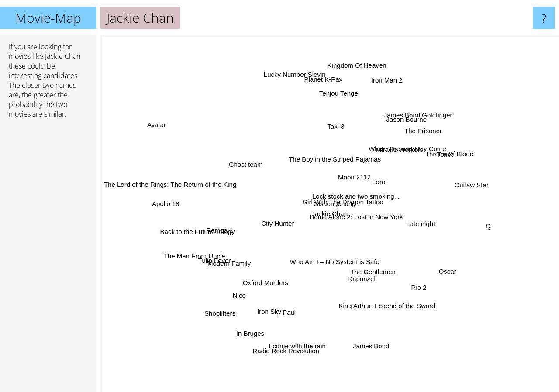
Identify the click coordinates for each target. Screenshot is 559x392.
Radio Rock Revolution (292, 331)
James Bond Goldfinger (405, 129)
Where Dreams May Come (396, 158)
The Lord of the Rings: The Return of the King (170, 186)
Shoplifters (231, 303)
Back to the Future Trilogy (209, 228)
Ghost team (252, 171)
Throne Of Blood (438, 157)
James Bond (365, 329)
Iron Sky (275, 304)
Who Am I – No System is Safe (332, 269)
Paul (295, 301)
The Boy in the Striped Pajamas (338, 158)
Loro (366, 180)
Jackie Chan (330, 214)
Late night (433, 222)
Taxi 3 (332, 135)
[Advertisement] (48, 259)
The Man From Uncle (199, 248)
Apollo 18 (178, 201)
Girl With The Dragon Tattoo (337, 204)
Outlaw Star (450, 197)
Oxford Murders (264, 286)
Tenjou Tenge (332, 104)
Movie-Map (48, 18)
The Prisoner (410, 143)
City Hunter (275, 223)
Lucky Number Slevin (294, 84)
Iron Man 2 (380, 97)
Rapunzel (355, 269)
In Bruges (250, 328)
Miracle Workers (393, 165)
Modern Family (243, 256)
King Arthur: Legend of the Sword (395, 301)
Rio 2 (406, 277)
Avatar (148, 114)
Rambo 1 (228, 227)
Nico (244, 285)
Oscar (443, 266)
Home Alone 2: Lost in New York (387, 229)
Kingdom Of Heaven (352, 77)
